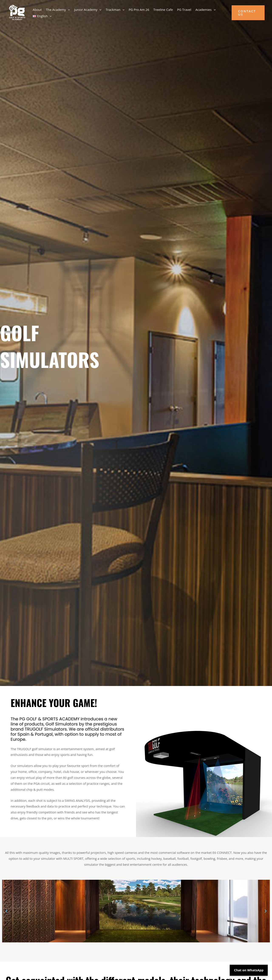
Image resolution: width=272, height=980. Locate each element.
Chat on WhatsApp (249, 970)
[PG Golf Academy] (17, 12)
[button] (68, 10)
